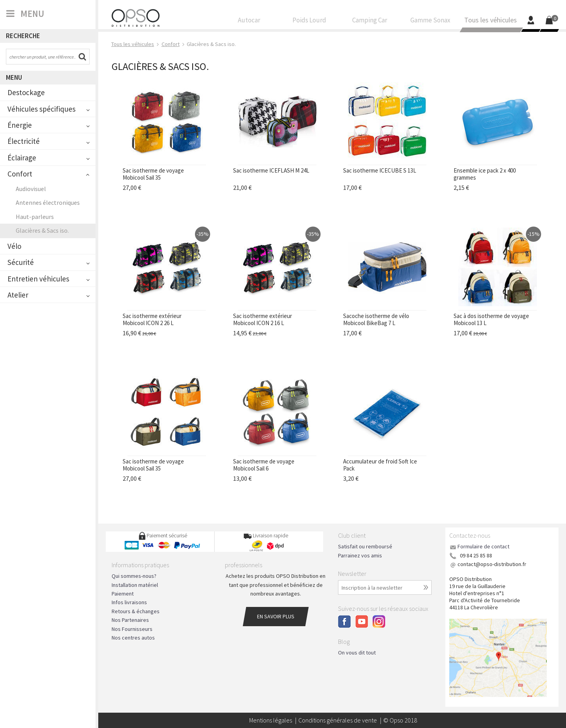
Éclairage (22, 158)
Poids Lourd (310, 22)
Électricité (24, 141)
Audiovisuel (31, 189)
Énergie (20, 125)
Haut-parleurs (35, 217)
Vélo (14, 246)
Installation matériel (135, 585)
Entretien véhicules (38, 279)
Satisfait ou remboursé (365, 546)
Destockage (26, 92)
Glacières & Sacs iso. (42, 230)
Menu (14, 77)
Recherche (23, 36)
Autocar (249, 22)
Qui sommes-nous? (134, 576)
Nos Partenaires (130, 620)
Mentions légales (271, 720)
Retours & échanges (136, 611)
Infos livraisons (129, 602)
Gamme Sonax (430, 22)
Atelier (18, 295)
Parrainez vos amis (360, 555)
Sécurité (21, 262)
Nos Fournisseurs (132, 629)
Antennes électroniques (48, 202)
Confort (20, 174)
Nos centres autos (133, 638)
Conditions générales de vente (338, 720)
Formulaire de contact (483, 546)
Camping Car (370, 22)
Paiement (123, 594)
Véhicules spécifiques (41, 109)
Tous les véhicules (491, 22)
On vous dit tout (357, 653)
